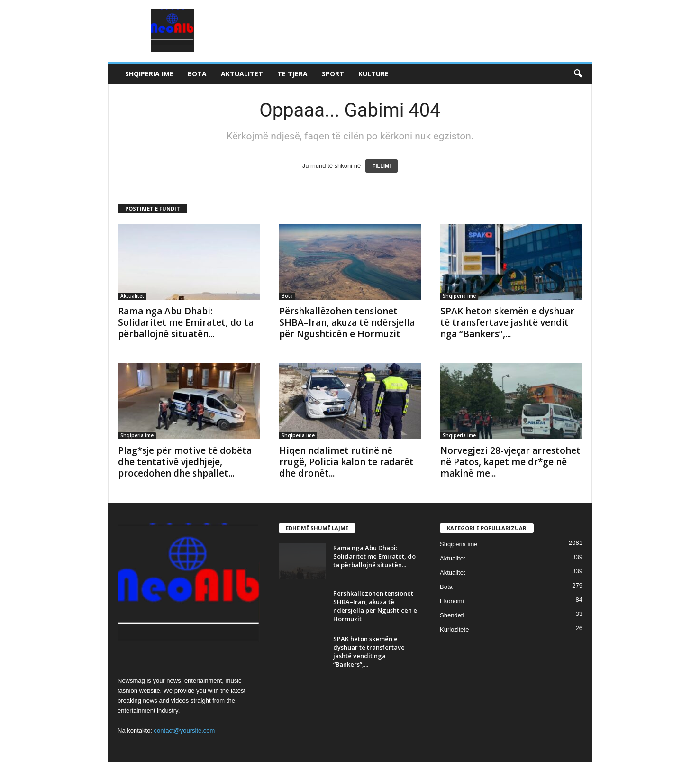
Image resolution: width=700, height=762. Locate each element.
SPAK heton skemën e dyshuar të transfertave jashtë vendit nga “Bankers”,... (507, 322)
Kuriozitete (454, 629)
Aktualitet (242, 74)
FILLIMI (382, 166)
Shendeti (452, 615)
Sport (333, 74)
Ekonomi (452, 601)
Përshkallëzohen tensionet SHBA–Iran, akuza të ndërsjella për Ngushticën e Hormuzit (347, 322)
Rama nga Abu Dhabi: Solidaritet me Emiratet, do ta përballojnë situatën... (186, 322)
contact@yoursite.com (185, 730)
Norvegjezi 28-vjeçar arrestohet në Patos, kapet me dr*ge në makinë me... (510, 462)
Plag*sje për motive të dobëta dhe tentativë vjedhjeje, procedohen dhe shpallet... (185, 462)
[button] (578, 74)
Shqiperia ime (149, 74)
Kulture (373, 74)
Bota (197, 74)
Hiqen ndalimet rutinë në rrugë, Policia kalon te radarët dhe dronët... (346, 462)
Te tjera (292, 74)
